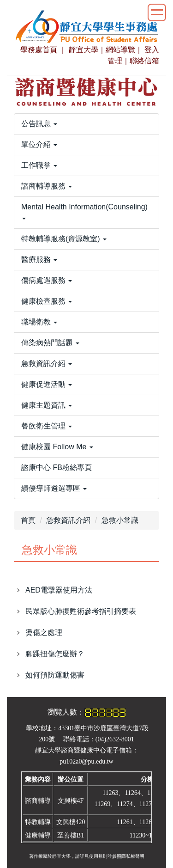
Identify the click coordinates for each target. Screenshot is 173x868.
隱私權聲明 (133, 856)
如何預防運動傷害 (55, 675)
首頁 (28, 520)
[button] (86, 124)
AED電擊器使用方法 (59, 590)
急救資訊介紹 (68, 520)
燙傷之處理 (44, 633)
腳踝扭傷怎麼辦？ (55, 654)
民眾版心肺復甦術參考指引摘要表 (81, 611)
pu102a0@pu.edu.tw (86, 761)
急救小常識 (120, 520)
